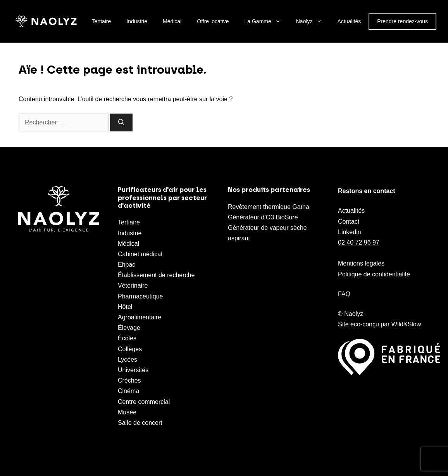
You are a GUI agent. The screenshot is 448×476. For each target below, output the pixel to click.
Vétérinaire (133, 285)
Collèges (130, 349)
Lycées (128, 360)
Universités (133, 370)
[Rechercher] (121, 122)
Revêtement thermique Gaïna (269, 207)
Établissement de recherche (156, 275)
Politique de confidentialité (374, 274)
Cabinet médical (140, 254)
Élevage (129, 328)
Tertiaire (102, 21)
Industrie (137, 21)
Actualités (349, 21)
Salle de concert (140, 423)
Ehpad (127, 265)
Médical (172, 21)
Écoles (127, 338)
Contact (349, 222)
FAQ (344, 294)
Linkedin (350, 232)
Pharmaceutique (140, 296)
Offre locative (213, 21)
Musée (127, 412)
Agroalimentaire (140, 317)
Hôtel (125, 307)
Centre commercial (144, 402)
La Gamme (266, 21)
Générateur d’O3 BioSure (263, 217)
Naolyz (313, 21)
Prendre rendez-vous (402, 21)
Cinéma (128, 391)
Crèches (129, 380)
